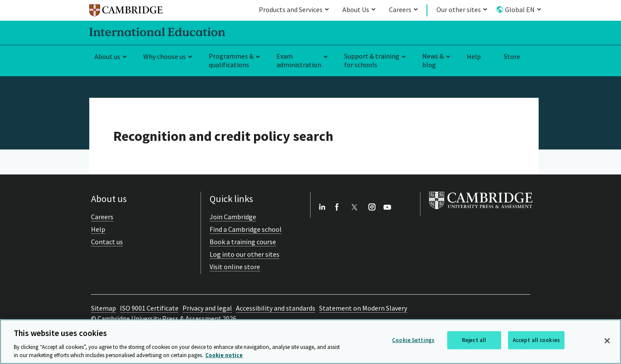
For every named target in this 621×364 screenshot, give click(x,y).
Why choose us (165, 56)
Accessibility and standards (276, 308)
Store (512, 56)
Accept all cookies (536, 340)
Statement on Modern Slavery (363, 308)
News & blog (433, 61)
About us (107, 56)
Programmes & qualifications (231, 61)
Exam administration (299, 61)
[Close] (607, 341)
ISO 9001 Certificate (149, 308)
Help (474, 56)
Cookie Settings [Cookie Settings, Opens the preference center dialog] (413, 340)
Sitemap (103, 308)
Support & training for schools (372, 61)
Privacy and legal (207, 308)
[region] (310, 342)
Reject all (474, 340)
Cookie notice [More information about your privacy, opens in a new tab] (224, 355)
